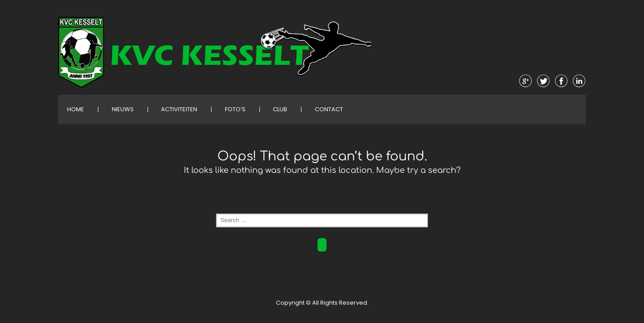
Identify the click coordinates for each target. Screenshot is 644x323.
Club (280, 109)
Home (76, 109)
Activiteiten (179, 109)
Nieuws (123, 109)
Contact (329, 109)
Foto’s (235, 109)
